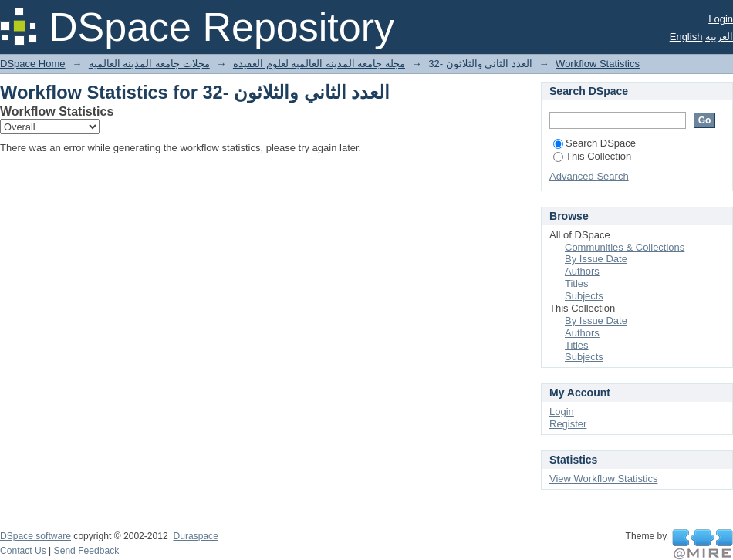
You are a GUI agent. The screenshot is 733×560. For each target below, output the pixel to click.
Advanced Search (589, 176)
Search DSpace (595, 143)
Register (568, 424)
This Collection (592, 156)
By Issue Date (596, 259)
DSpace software (35, 536)
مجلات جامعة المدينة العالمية (149, 64)
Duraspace (195, 536)
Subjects (584, 296)
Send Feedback (87, 551)
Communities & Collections (625, 247)
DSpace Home (33, 64)
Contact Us (23, 551)
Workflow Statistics (598, 64)
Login (721, 19)
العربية (719, 37)
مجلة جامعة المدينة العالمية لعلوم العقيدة (319, 64)
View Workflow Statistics (603, 479)
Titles (577, 283)
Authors (582, 271)
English (686, 37)
